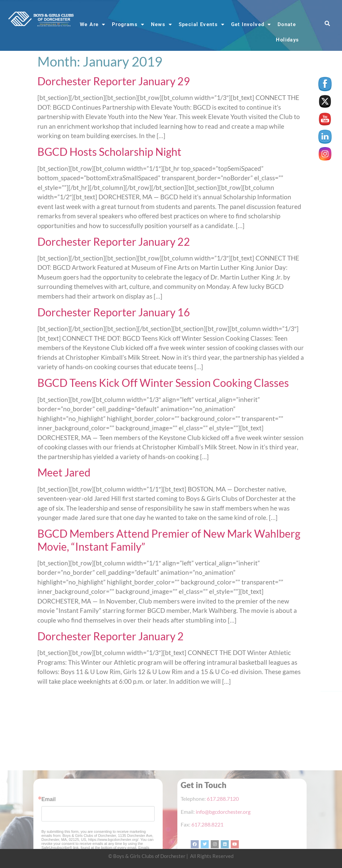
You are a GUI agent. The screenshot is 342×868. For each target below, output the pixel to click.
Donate (287, 24)
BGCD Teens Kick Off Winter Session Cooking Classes (163, 383)
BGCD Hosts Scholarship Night (109, 152)
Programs (128, 25)
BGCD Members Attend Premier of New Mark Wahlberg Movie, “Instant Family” (169, 540)
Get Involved (251, 25)
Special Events (202, 25)
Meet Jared (64, 472)
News (162, 25)
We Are (93, 25)
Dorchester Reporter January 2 (111, 636)
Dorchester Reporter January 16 (114, 312)
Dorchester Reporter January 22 (114, 242)
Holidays (287, 40)
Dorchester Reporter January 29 (114, 81)
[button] (327, 24)
